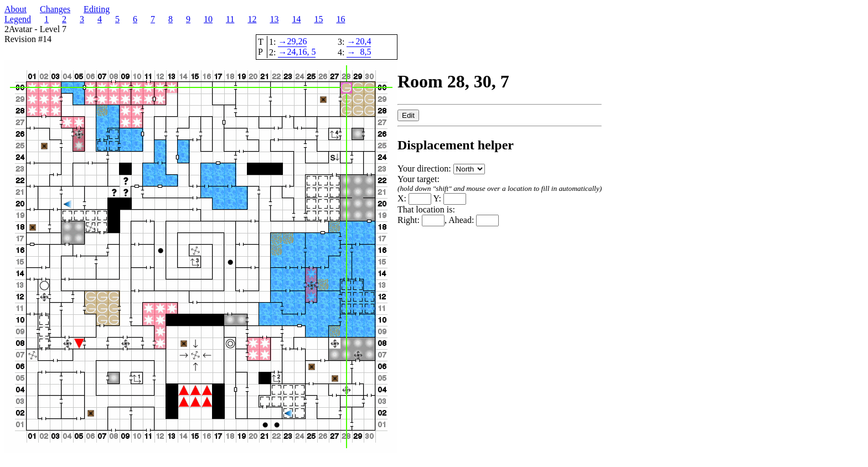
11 (230, 19)
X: (414, 198)
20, (361, 41)
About (15, 9)
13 (274, 19)
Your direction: (441, 168)
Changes (55, 9)
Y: (449, 198)
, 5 (311, 52)
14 (296, 19)
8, (363, 52)
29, (292, 41)
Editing (97, 9)
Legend (18, 19)
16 (340, 19)
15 (318, 19)
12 (252, 19)
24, (292, 52)
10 (208, 19)
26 (302, 41)
